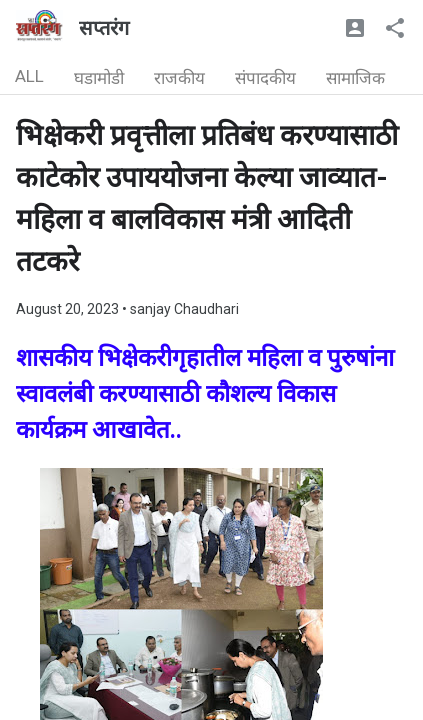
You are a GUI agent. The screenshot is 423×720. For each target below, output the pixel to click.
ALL (29, 76)
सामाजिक (355, 78)
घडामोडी (99, 78)
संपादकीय (265, 78)
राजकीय (179, 78)
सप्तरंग (104, 28)
